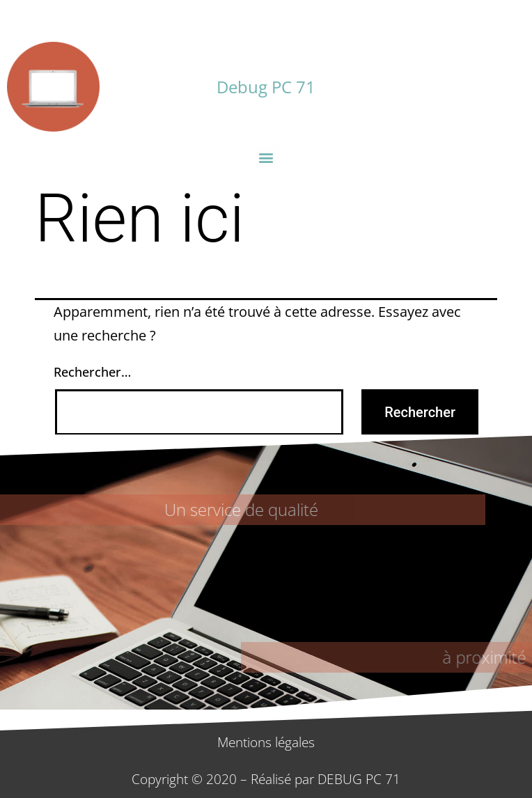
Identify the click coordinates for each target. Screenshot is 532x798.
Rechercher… (92, 372)
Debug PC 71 (266, 87)
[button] (266, 157)
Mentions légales (266, 742)
